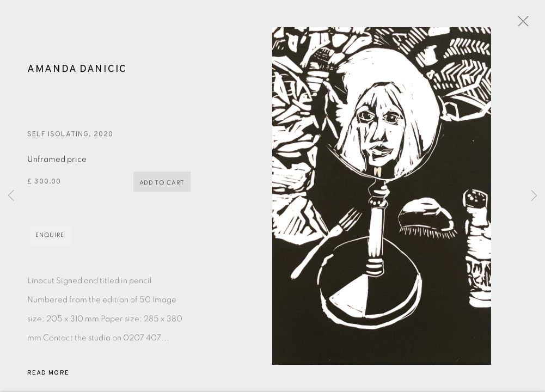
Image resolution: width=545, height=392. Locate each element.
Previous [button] (11, 196)
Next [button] (534, 196)
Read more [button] (48, 375)
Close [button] (520, 24)
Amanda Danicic (77, 71)
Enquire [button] (50, 237)
